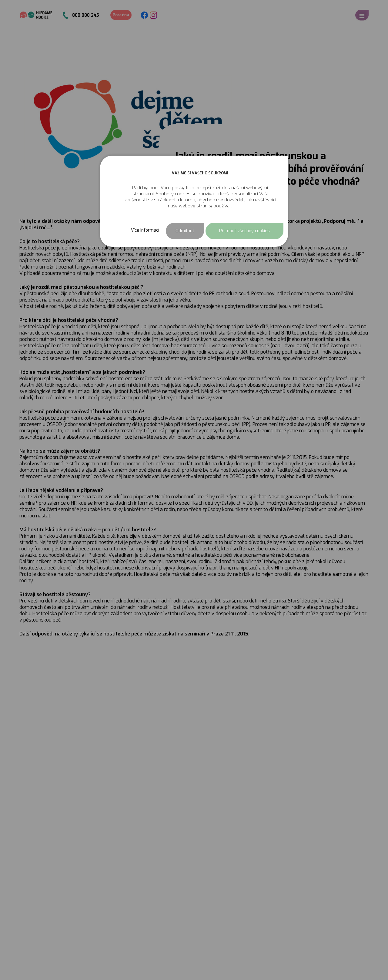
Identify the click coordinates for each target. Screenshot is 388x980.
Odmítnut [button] (185, 231)
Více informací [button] (145, 230)
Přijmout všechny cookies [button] (244, 231)
